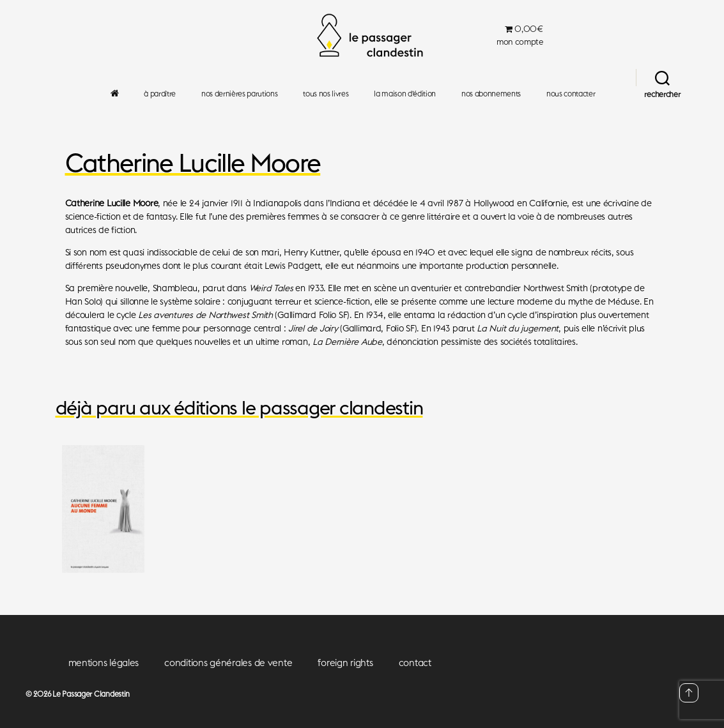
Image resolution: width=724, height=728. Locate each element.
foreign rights (345, 663)
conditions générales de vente (228, 663)
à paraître (160, 94)
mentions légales (104, 663)
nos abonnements (491, 94)
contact (415, 663)
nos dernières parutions (239, 94)
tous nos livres (326, 94)
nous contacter (571, 94)
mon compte (520, 42)
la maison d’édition (405, 94)
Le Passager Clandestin (91, 694)
